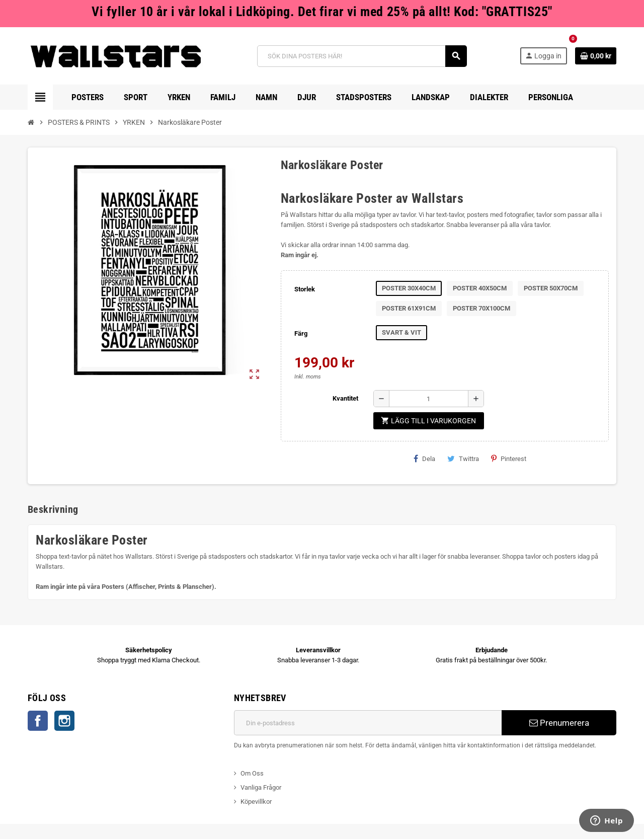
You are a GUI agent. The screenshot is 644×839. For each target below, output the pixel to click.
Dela (424, 459)
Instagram (64, 721)
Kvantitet (345, 398)
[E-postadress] (368, 723)
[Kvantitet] (429, 399)
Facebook (38, 721)
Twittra (463, 459)
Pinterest (509, 459)
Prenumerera (559, 723)
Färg (301, 333)
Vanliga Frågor (261, 787)
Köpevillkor (256, 802)
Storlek (305, 289)
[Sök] (362, 56)
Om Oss (252, 773)
